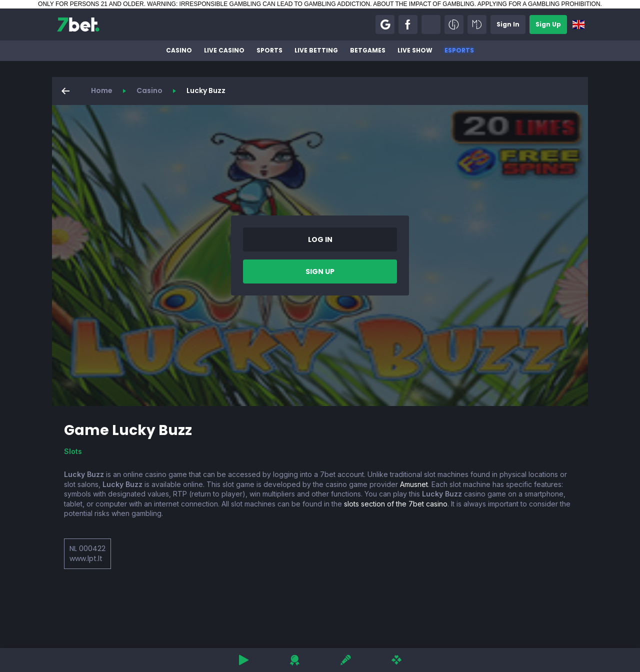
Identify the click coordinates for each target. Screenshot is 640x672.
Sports (269, 50)
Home (102, 90)
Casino (179, 50)
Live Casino (224, 50)
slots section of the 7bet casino (396, 504)
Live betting (316, 50)
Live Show (415, 50)
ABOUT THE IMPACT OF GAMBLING (423, 4)
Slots (73, 451)
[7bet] (78, 24)
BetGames (368, 50)
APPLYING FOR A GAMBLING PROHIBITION (539, 4)
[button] (385, 24)
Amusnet (414, 484)
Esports (459, 50)
